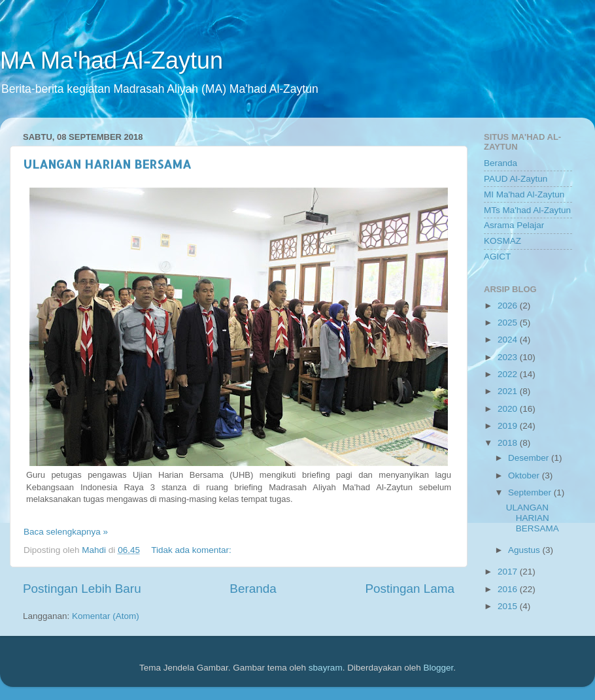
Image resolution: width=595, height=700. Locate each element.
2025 (509, 323)
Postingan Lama (410, 589)
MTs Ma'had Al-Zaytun (527, 210)
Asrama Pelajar (514, 225)
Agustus (525, 550)
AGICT (497, 257)
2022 (509, 374)
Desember (530, 458)
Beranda (253, 589)
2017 (509, 572)
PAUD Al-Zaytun (516, 179)
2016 (509, 589)
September (531, 492)
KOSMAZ (502, 241)
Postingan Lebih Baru (82, 589)
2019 (509, 426)
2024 (509, 340)
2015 (509, 606)
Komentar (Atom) (106, 616)
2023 (509, 357)
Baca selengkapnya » (66, 532)
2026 (509, 306)
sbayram (326, 668)
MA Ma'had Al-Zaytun (111, 60)
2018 (509, 443)
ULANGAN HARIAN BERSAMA (107, 164)
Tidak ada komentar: (192, 550)
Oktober (525, 475)
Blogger (438, 668)
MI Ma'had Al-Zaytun (524, 194)
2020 (509, 409)
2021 (509, 391)
